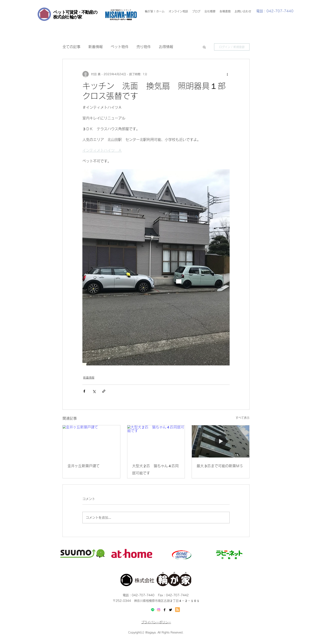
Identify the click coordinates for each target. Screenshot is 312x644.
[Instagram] (159, 610)
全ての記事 (71, 47)
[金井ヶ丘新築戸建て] (91, 441)
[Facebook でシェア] (84, 391)
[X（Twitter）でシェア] (94, 391)
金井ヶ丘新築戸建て (84, 466)
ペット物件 (120, 47)
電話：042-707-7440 (275, 11)
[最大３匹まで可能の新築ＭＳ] (221, 441)
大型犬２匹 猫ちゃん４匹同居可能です (155, 469)
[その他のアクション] (227, 74)
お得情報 (166, 47)
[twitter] (171, 610)
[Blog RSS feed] (177, 610)
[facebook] (165, 610)
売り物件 (144, 47)
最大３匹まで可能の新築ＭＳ (220, 466)
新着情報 (96, 47)
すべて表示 (243, 418)
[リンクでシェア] (104, 391)
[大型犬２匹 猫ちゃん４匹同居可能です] (156, 441)
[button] (204, 47)
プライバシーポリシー (156, 622)
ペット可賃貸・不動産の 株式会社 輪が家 (75, 15)
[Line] (153, 610)
